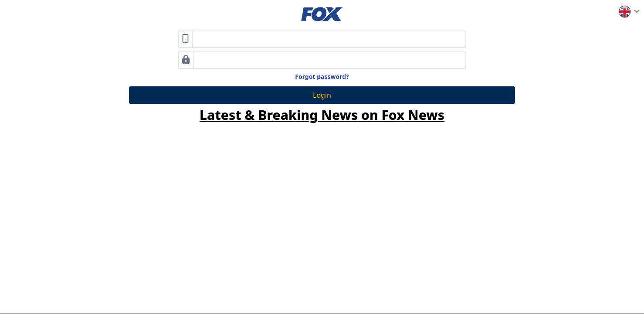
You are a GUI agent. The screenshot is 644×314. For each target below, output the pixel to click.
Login (322, 95)
